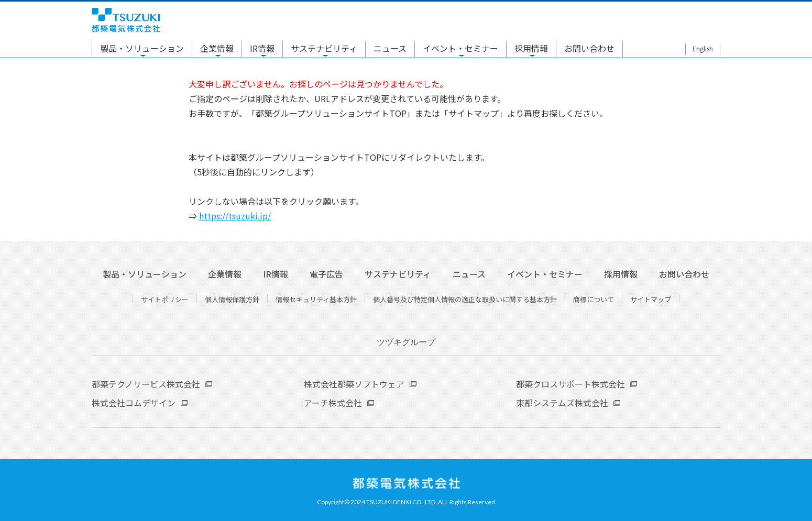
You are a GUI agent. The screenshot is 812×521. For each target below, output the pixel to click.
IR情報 (262, 48)
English (703, 48)
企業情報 (217, 48)
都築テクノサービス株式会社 (146, 384)
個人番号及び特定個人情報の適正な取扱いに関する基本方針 (465, 299)
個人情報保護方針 (232, 299)
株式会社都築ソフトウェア (354, 384)
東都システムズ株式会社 (562, 403)
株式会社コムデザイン (134, 403)
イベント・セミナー (460, 48)
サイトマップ (651, 299)
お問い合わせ (589, 48)
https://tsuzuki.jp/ (235, 216)
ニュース (390, 48)
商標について (594, 299)
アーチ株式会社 (333, 403)
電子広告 (326, 274)
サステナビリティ (324, 48)
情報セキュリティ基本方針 (316, 299)
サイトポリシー (165, 299)
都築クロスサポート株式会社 (570, 384)
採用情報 (531, 48)
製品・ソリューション (142, 48)
